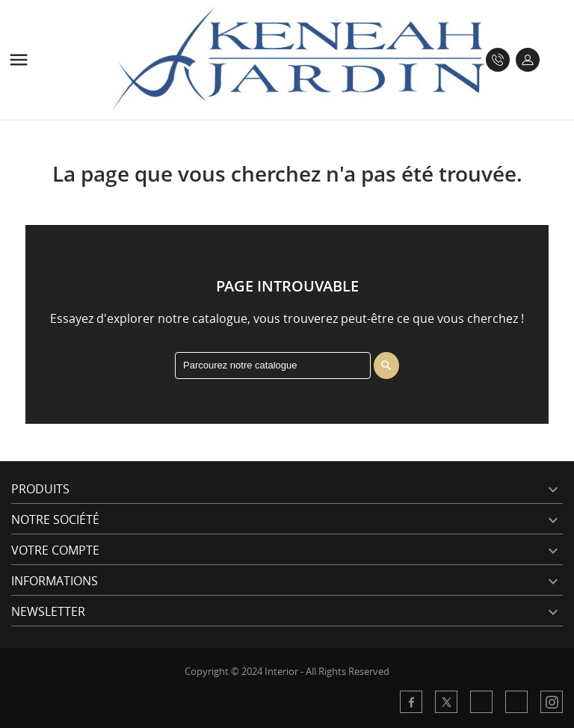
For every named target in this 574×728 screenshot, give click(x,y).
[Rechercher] (273, 365)
